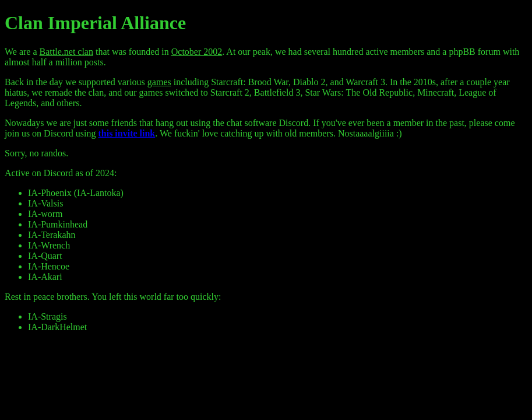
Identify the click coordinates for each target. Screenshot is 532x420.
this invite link (126, 133)
